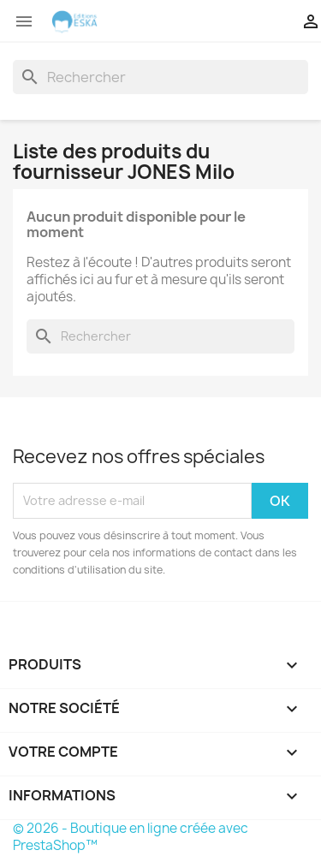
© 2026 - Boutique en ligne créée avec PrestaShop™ (131, 837)
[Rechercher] (160, 77)
